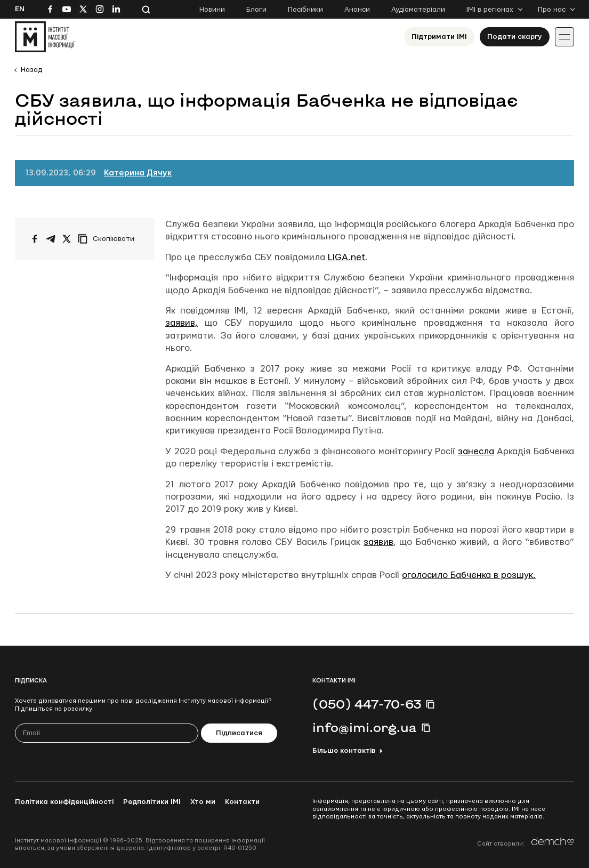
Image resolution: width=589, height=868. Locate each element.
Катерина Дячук (138, 173)
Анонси (357, 10)
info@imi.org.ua (365, 727)
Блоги (256, 10)
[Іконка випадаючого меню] (564, 37)
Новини (212, 10)
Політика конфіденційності (64, 802)
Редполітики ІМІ (152, 802)
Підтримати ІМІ (439, 37)
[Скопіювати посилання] (109, 239)
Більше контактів (344, 751)
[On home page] (45, 37)
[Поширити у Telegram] (51, 239)
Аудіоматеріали (418, 10)
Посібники (305, 10)
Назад (31, 70)
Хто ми (203, 802)
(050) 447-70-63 (367, 704)
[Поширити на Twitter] (67, 239)
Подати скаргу (515, 37)
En (20, 9)
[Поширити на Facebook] (35, 239)
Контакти (242, 802)
